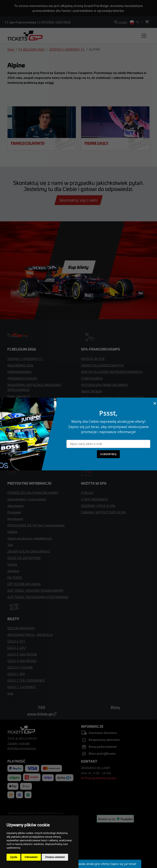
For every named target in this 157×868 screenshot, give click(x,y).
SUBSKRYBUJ (108, 454)
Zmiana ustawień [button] (55, 857)
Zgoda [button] (13, 857)
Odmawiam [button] (31, 857)
